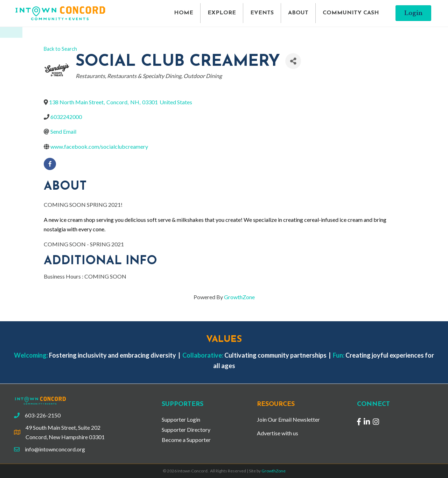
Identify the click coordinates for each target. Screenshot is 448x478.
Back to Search (60, 49)
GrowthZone (239, 297)
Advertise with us (278, 433)
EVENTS (262, 13)
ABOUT (298, 13)
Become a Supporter (186, 440)
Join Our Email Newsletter (288, 419)
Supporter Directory (186, 430)
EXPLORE (222, 13)
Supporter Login (181, 419)
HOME (184, 13)
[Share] (293, 61)
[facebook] (50, 164)
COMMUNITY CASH (351, 13)
